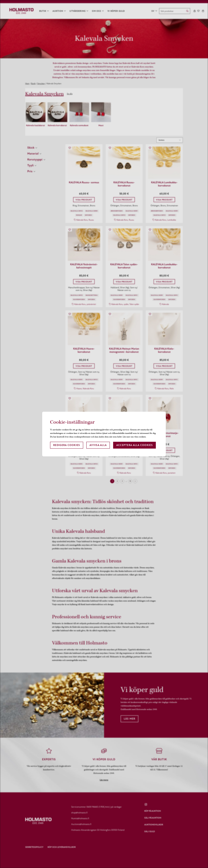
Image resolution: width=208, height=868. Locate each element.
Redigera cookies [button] (67, 445)
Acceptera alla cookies (134, 445)
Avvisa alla (98, 445)
